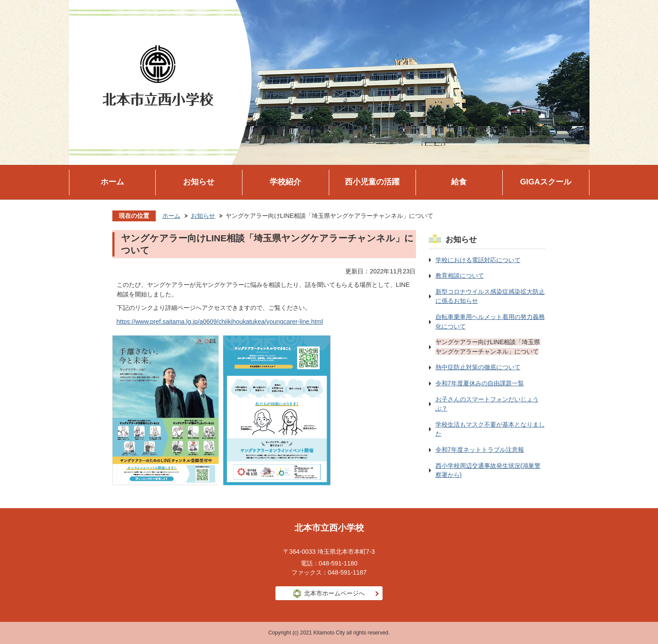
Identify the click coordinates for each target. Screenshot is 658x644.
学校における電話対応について (478, 260)
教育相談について (460, 276)
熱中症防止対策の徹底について (478, 367)
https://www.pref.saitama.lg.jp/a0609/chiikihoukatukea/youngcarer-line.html (220, 322)
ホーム (112, 182)
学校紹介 (285, 182)
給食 (459, 182)
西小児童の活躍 (372, 182)
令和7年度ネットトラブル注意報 (480, 450)
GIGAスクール (546, 182)
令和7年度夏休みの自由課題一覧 (480, 383)
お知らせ (199, 182)
